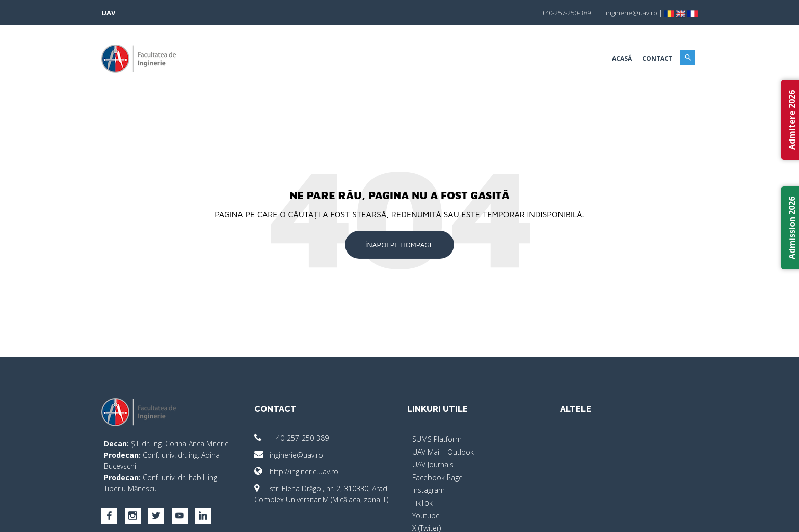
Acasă (622, 58)
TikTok (422, 503)
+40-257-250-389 (291, 438)
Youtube (426, 515)
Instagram (429, 490)
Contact (657, 58)
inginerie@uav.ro (289, 455)
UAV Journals (433, 465)
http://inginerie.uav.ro (296, 472)
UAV (108, 13)
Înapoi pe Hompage (400, 245)
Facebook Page (437, 477)
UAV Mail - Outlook (443, 452)
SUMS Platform (437, 439)
